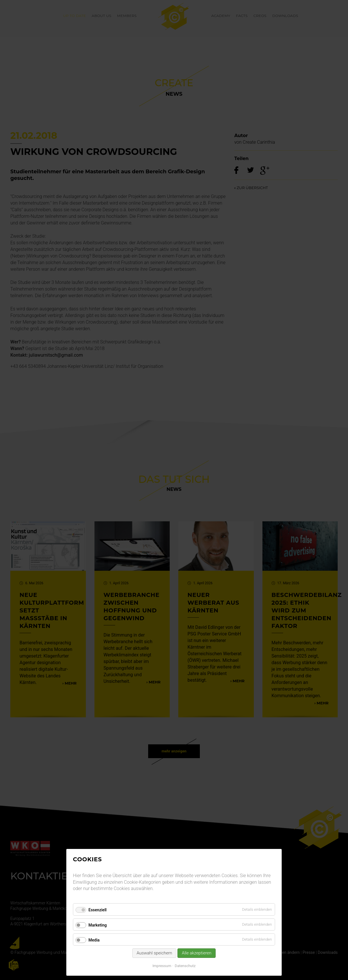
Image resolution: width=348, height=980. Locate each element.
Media (94, 940)
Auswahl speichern (154, 953)
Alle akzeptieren (197, 953)
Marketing (98, 925)
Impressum (162, 966)
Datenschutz (185, 966)
